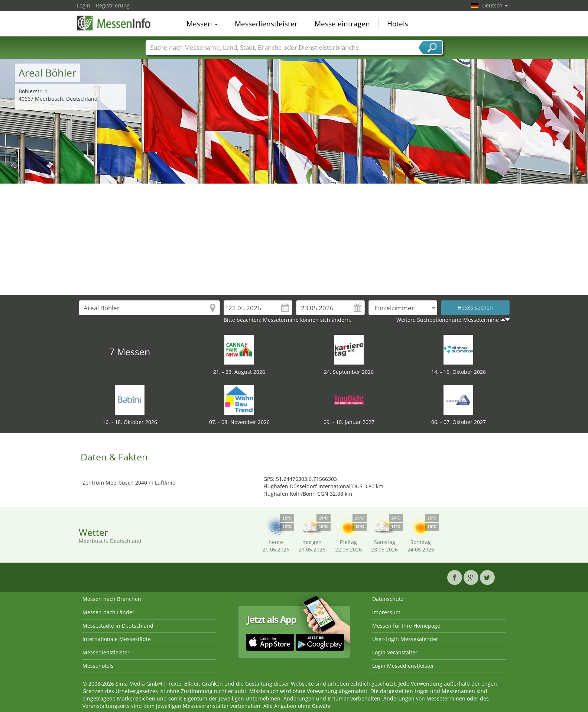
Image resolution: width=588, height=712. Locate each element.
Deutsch (495, 5)
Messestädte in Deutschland (118, 626)
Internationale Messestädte (117, 639)
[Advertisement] (294, 239)
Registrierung (113, 5)
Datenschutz (388, 599)
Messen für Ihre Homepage (406, 626)
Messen (202, 24)
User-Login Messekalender (405, 639)
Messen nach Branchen (112, 599)
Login (84, 5)
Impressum (386, 612)
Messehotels (98, 666)
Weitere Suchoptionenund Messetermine (448, 320)
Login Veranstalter (395, 652)
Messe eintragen (342, 24)
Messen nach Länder (108, 612)
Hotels (398, 24)
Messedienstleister (266, 24)
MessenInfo (114, 23)
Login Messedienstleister (403, 666)
